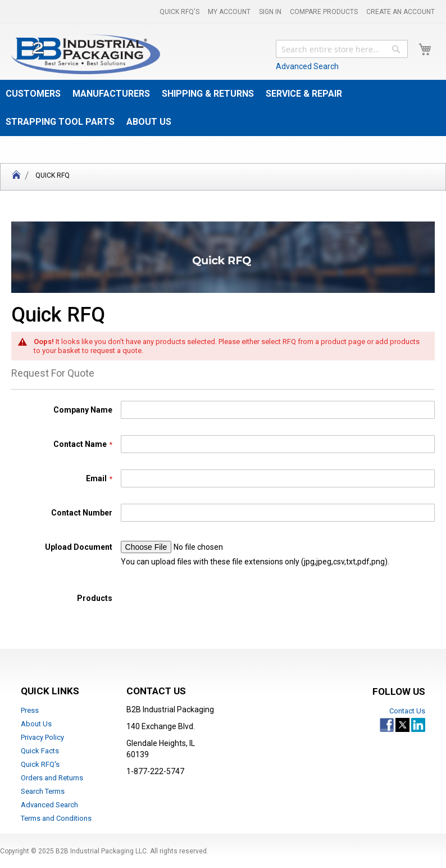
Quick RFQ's (179, 12)
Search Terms (43, 791)
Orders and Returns (52, 778)
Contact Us (407, 711)
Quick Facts (40, 751)
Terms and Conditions (56, 818)
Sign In (270, 12)
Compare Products (324, 12)
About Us (36, 724)
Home (16, 177)
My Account (229, 12)
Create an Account (401, 12)
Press (30, 710)
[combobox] (342, 49)
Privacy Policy (42, 737)
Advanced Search (307, 66)
